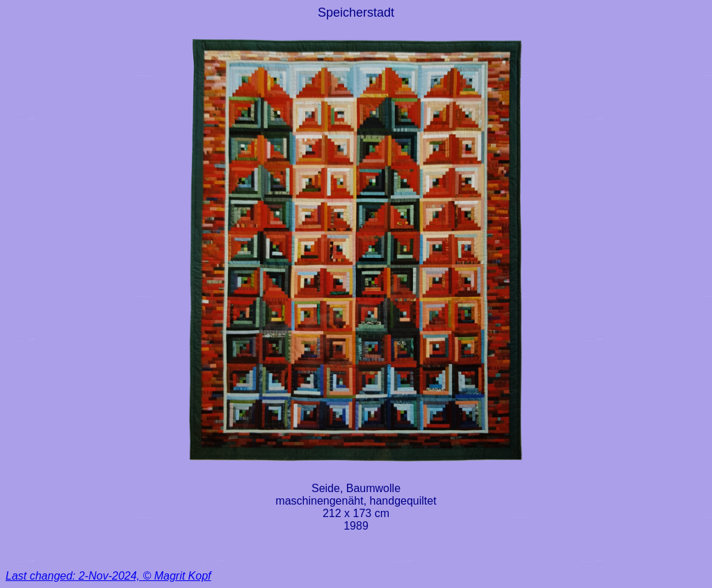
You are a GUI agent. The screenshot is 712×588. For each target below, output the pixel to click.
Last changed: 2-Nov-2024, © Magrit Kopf (108, 576)
